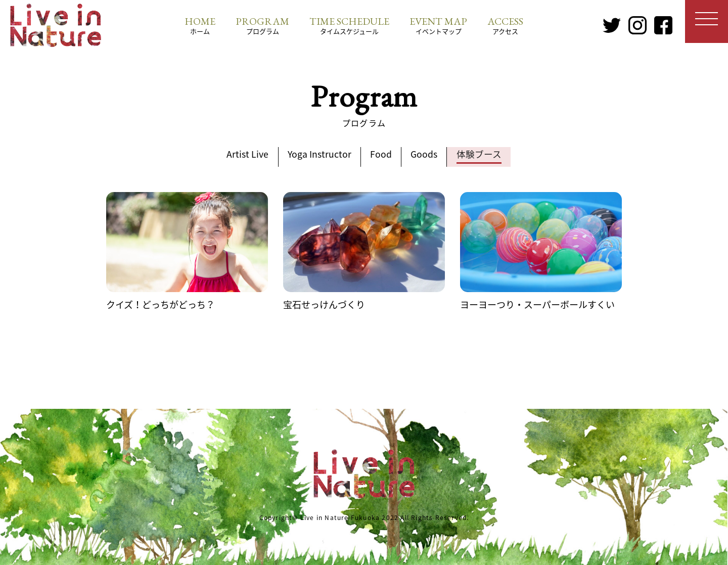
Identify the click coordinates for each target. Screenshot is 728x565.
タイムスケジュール (349, 25)
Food (381, 154)
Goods (426, 154)
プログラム (262, 25)
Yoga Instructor (318, 154)
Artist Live (244, 154)
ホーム (200, 25)
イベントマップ (438, 25)
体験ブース (483, 154)
